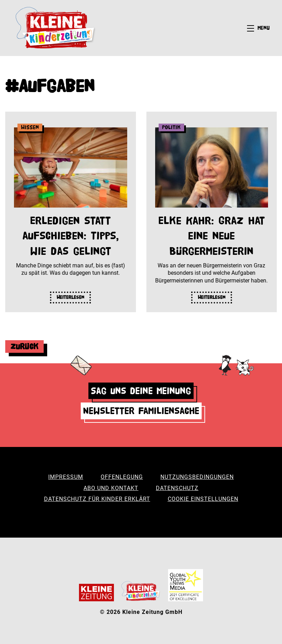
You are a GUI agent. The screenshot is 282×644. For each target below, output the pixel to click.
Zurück (24, 346)
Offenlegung (122, 477)
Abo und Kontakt (111, 488)
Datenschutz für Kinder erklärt (97, 499)
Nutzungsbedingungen (197, 477)
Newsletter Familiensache (141, 411)
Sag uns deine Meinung (141, 391)
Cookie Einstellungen (203, 499)
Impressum (66, 477)
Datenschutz (177, 488)
